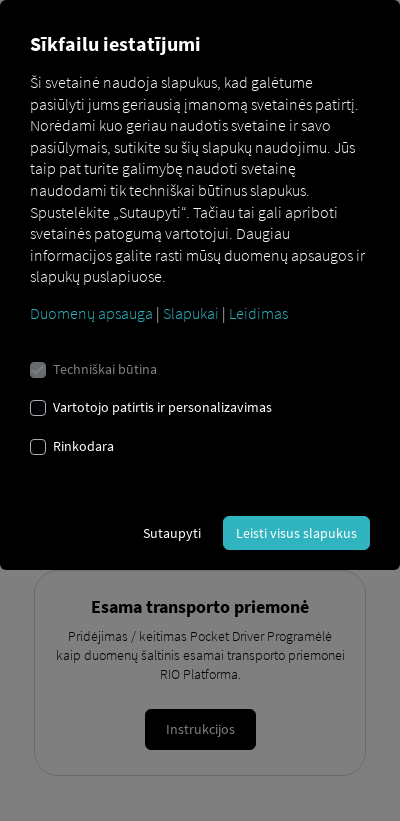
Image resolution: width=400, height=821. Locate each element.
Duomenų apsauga (91, 313)
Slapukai (191, 313)
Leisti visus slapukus (296, 533)
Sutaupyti (172, 533)
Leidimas (258, 313)
